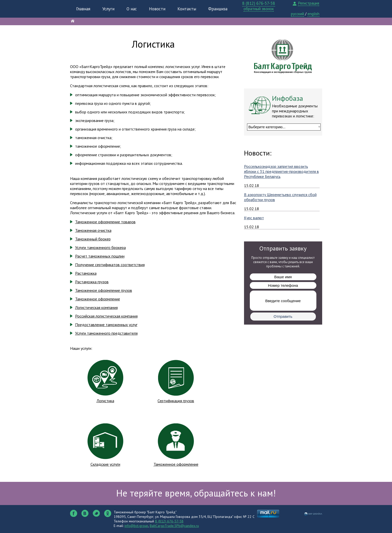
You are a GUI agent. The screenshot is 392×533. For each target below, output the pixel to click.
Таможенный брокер (93, 239)
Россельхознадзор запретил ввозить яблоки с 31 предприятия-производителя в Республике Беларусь (281, 171)
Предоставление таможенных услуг (106, 325)
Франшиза (218, 9)
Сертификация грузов (176, 401)
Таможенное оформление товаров (105, 222)
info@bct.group (136, 526)
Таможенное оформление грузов (104, 290)
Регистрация (309, 3)
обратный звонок (259, 9)
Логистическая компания (96, 307)
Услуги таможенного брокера (100, 247)
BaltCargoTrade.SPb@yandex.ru (174, 526)
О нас (132, 9)
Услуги (108, 9)
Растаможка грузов (92, 282)
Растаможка (86, 273)
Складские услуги (105, 464)
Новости (157, 9)
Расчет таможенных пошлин (100, 256)
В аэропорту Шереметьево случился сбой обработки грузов (280, 197)
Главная (83, 9)
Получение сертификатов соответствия (110, 265)
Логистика (105, 401)
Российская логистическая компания (106, 316)
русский (297, 14)
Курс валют (254, 218)
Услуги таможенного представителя (106, 333)
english (313, 14)
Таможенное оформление (98, 299)
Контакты (187, 9)
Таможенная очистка (93, 230)
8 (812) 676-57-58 (259, 3)
